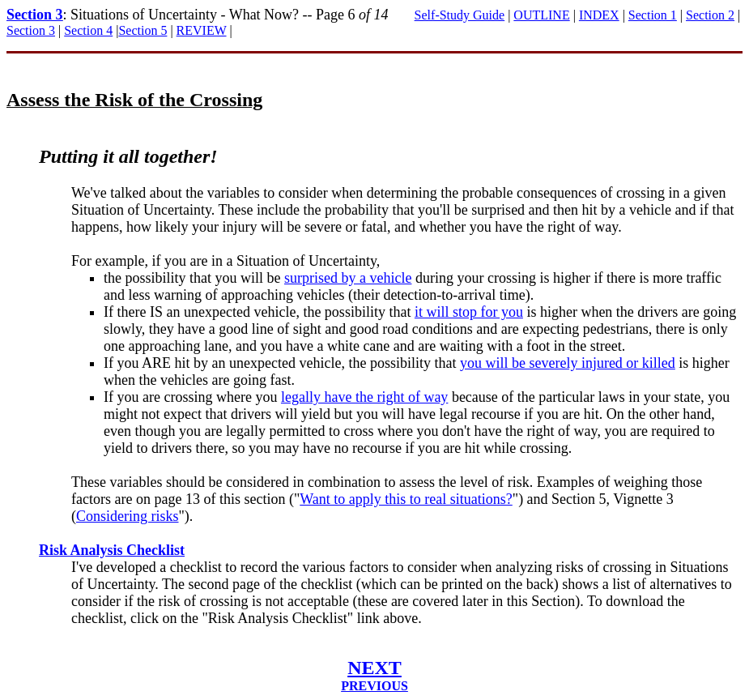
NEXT (374, 668)
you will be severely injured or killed (568, 363)
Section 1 (653, 15)
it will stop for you (469, 312)
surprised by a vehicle (348, 278)
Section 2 (710, 15)
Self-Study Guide (460, 15)
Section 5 (143, 30)
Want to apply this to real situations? (406, 499)
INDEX (599, 15)
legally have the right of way (364, 397)
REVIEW (202, 30)
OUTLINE (541, 15)
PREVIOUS (374, 686)
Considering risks (128, 516)
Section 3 (35, 15)
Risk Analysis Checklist (112, 550)
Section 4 (88, 30)
